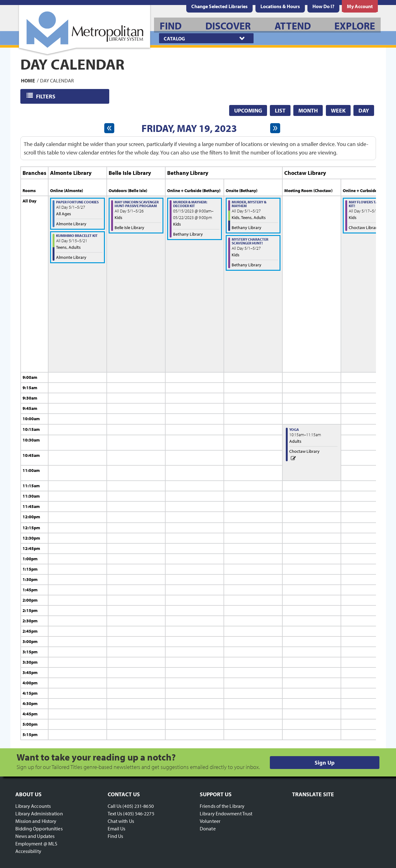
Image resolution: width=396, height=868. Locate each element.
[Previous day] (109, 128)
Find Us (116, 836)
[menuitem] (280, 6)
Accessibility (28, 851)
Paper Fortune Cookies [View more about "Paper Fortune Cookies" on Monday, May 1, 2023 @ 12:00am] (77, 202)
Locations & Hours (280, 6)
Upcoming (248, 110)
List (280, 110)
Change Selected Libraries (219, 6)
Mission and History (36, 821)
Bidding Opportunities (39, 829)
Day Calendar (57, 80)
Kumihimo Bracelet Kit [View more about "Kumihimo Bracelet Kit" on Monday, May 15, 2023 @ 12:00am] (77, 235)
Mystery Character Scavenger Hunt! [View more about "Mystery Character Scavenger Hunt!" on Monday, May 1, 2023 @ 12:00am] (250, 241)
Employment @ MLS (36, 844)
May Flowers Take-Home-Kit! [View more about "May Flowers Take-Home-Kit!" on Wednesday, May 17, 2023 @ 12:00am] (372, 204)
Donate (208, 829)
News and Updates (35, 836)
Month (308, 110)
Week (338, 110)
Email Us (117, 829)
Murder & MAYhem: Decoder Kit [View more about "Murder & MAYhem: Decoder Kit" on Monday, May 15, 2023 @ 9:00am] (190, 204)
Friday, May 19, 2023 (189, 128)
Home (28, 80)
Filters (46, 96)
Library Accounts (33, 806)
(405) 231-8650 (138, 806)
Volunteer (210, 821)
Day (364, 110)
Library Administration (39, 813)
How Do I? (323, 6)
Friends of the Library (222, 806)
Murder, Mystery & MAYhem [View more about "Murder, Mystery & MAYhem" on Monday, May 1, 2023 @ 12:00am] (249, 204)
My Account (360, 6)
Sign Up (325, 763)
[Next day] (275, 128)
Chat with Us (121, 821)
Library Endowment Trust (226, 813)
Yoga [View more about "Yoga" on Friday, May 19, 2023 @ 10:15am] (294, 429)
